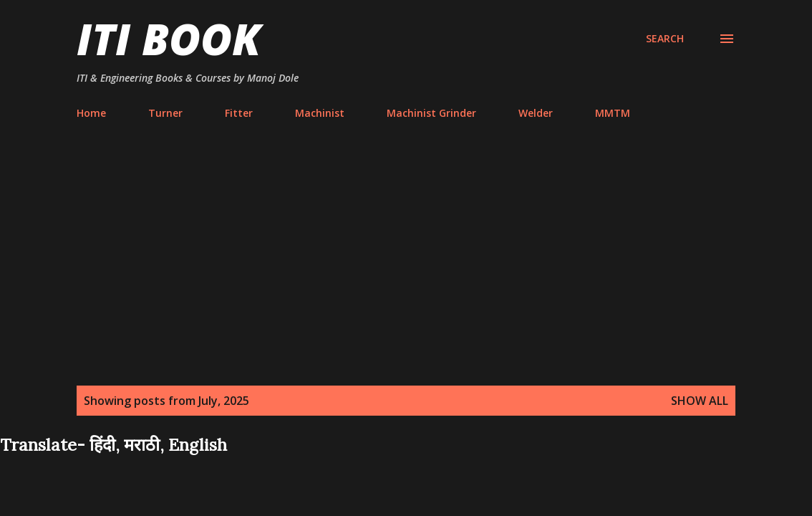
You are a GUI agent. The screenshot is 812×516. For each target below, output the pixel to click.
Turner (165, 113)
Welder (536, 113)
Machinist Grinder (431, 113)
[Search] (665, 39)
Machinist (320, 113)
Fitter (239, 113)
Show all (700, 401)
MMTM (613, 113)
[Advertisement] (406, 261)
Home (91, 113)
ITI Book (169, 39)
